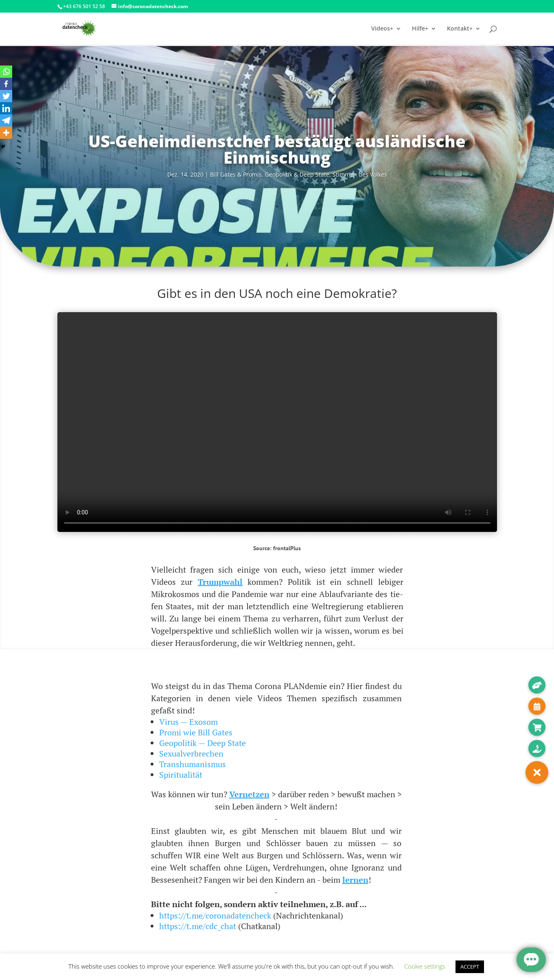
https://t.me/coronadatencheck (215, 915)
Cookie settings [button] (425, 966)
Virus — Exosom (188, 722)
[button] (537, 772)
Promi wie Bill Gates (196, 732)
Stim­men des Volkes (360, 174)
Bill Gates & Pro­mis (236, 174)
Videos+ (382, 29)
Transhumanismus (193, 764)
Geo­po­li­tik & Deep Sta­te (297, 174)
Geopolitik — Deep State (203, 743)
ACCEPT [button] (470, 967)
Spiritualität (181, 775)
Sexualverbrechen (191, 754)
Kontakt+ (460, 29)
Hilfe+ (420, 29)
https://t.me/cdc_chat (198, 926)
